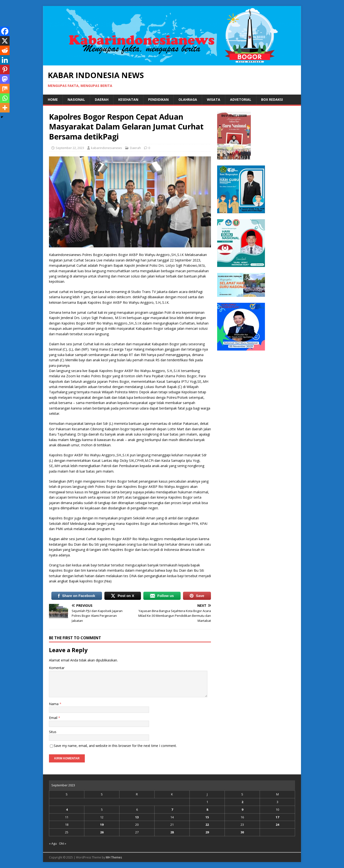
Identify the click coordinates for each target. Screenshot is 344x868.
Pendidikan (158, 99)
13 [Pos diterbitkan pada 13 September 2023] (137, 817)
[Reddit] (5, 50)
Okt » (63, 843)
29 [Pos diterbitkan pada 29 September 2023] (207, 832)
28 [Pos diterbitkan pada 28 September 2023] (172, 832)
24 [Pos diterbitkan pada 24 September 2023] (277, 825)
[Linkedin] (5, 60)
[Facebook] (5, 31)
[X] (5, 41)
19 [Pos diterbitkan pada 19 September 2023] (102, 825)
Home (53, 99)
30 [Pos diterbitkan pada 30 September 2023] (242, 832)
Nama (54, 704)
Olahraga (188, 99)
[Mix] (5, 89)
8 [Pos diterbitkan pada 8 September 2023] (207, 809)
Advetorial (241, 99)
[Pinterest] (5, 69)
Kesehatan (128, 99)
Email (54, 718)
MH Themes (114, 857)
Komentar (57, 668)
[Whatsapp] (5, 98)
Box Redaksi (272, 99)
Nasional (76, 99)
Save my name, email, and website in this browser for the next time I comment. (115, 746)
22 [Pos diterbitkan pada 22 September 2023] (207, 825)
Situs (53, 732)
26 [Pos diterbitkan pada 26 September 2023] (102, 832)
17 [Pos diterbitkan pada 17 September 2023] (277, 817)
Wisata (214, 99)
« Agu (53, 843)
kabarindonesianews (107, 148)
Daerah (102, 99)
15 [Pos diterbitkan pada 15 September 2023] (207, 817)
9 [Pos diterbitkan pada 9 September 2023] (242, 809)
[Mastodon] (5, 79)
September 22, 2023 (70, 148)
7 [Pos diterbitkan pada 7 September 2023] (172, 809)
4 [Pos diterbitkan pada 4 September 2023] (67, 809)
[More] (5, 108)
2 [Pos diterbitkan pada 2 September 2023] (242, 802)
